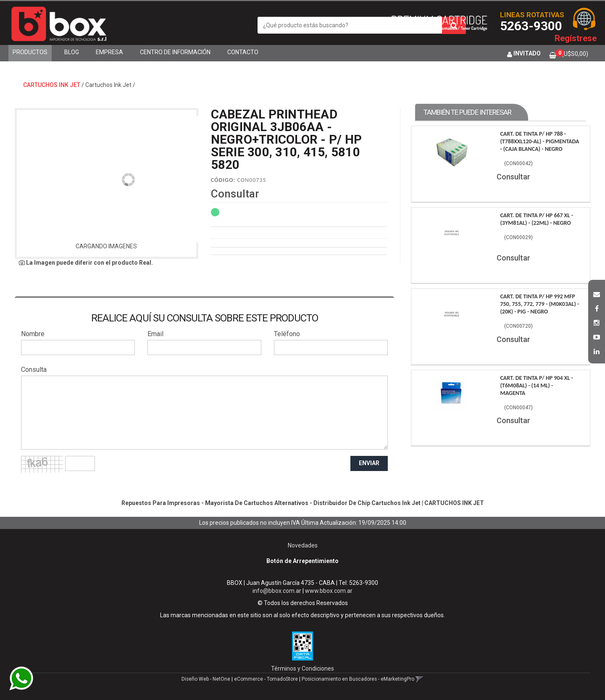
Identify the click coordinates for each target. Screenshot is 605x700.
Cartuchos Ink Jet (108, 85)
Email (155, 334)
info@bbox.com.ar (277, 591)
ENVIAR (369, 463)
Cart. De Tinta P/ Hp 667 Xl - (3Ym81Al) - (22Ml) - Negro (537, 219)
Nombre (33, 334)
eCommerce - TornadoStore (266, 679)
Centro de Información (175, 52)
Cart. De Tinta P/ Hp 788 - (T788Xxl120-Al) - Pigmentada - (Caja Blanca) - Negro (539, 141)
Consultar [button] (235, 194)
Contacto (243, 52)
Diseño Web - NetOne (206, 679)
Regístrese (576, 38)
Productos (30, 52)
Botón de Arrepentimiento (302, 561)
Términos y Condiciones (302, 668)
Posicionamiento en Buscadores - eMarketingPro (358, 679)
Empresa (109, 52)
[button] (597, 293)
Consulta (34, 370)
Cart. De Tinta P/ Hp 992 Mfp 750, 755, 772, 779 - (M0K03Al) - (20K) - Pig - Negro (539, 304)
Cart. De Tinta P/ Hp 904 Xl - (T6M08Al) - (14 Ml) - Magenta (537, 386)
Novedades (303, 545)
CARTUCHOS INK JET (52, 85)
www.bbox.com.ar (329, 591)
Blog (72, 52)
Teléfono (287, 334)
